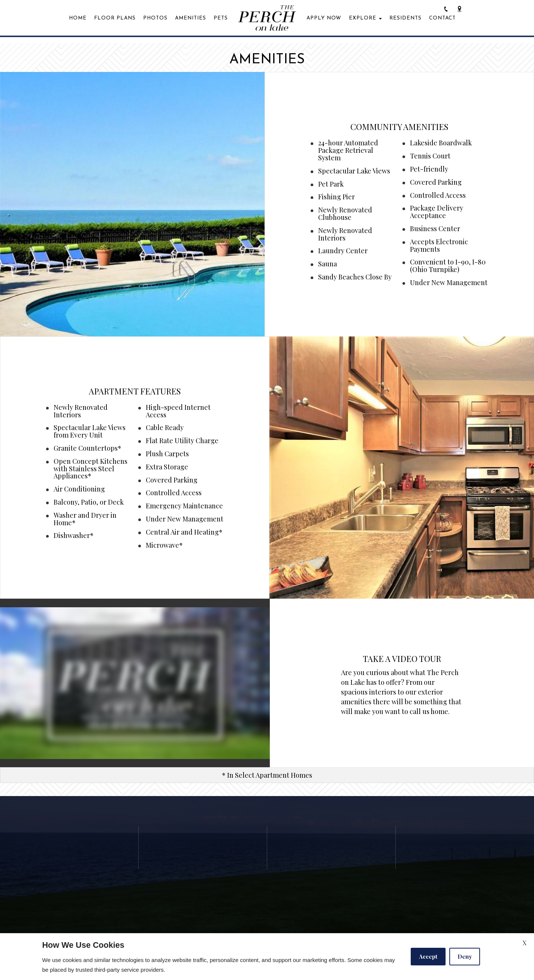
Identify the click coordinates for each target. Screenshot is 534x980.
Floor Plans (115, 18)
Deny (465, 956)
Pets (221, 18)
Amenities (191, 18)
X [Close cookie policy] (525, 943)
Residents (405, 18)
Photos (155, 18)
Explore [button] (365, 18)
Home (78, 18)
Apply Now (324, 18)
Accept (428, 956)
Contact (442, 18)
